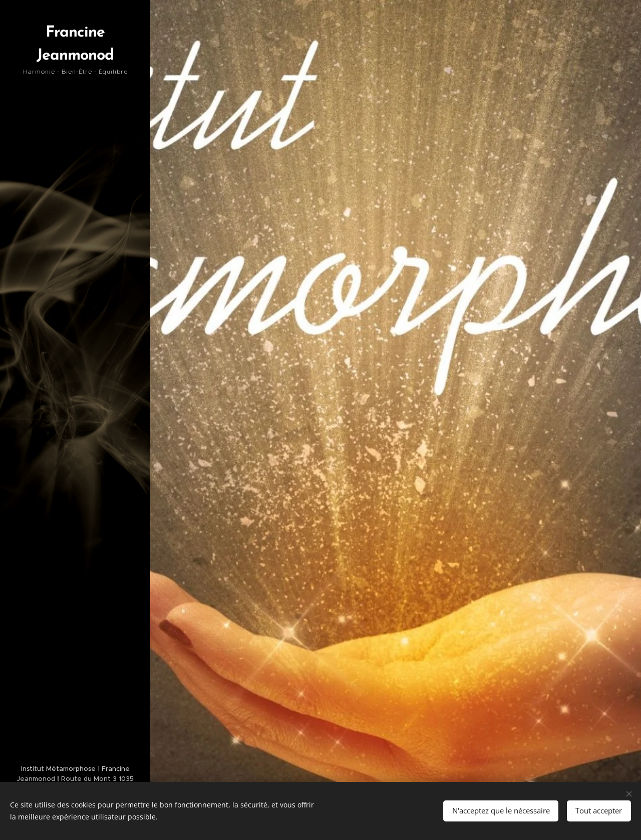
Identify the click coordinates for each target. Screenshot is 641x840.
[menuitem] (75, 331)
